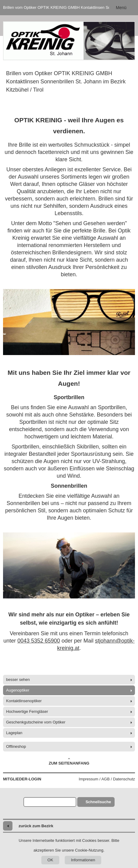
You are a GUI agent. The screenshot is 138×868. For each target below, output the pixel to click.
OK (50, 860)
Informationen (83, 860)
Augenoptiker (18, 690)
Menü (121, 8)
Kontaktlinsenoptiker (24, 701)
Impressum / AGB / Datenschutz (107, 779)
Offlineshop (16, 746)
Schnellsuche (98, 802)
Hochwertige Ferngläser (27, 711)
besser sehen (18, 680)
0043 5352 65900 (39, 641)
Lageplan (14, 733)
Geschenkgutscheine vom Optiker (36, 722)
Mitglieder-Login (22, 779)
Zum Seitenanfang (69, 762)
